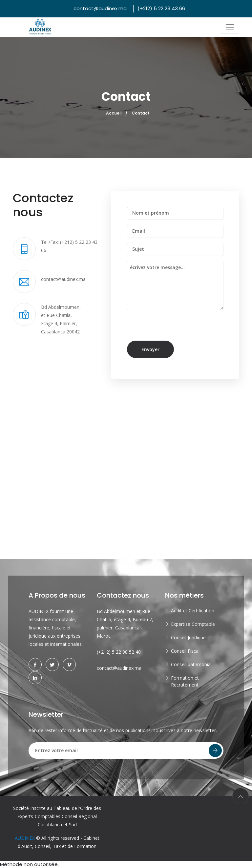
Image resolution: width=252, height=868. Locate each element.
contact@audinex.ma (100, 8)
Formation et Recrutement (185, 681)
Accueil (114, 113)
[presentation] (172, 328)
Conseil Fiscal (185, 651)
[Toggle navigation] (230, 27)
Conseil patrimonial (191, 664)
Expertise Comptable (193, 624)
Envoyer (150, 349)
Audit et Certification (193, 611)
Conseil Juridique (188, 637)
